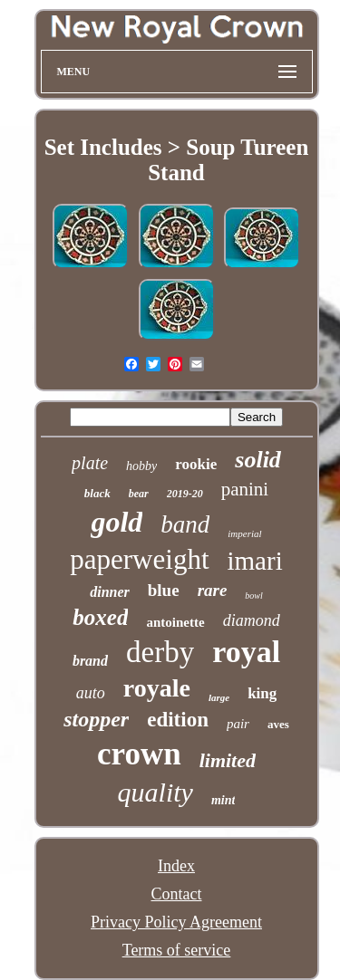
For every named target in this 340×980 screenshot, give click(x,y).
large (219, 697)
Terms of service (177, 950)
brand (90, 661)
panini (245, 489)
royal (246, 652)
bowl (253, 596)
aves (278, 724)
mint (223, 800)
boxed (100, 617)
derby (160, 652)
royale (157, 688)
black (97, 493)
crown (139, 754)
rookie (196, 464)
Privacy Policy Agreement (176, 922)
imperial (244, 533)
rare (213, 590)
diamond (252, 620)
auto (91, 693)
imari (255, 561)
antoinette (175, 622)
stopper (96, 719)
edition (178, 720)
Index (176, 866)
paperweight (139, 559)
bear (139, 494)
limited (228, 760)
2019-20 (185, 494)
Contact (177, 894)
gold (117, 522)
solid (258, 460)
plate (90, 463)
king (262, 693)
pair (238, 724)
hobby (141, 466)
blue (164, 590)
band (185, 524)
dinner (110, 592)
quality (155, 792)
